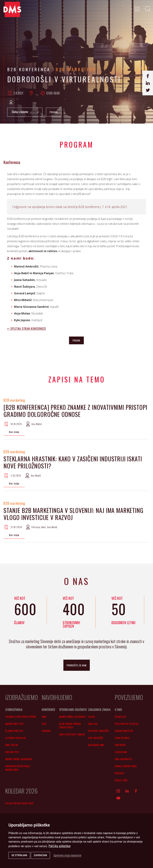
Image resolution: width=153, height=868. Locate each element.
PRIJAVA (54, 112)
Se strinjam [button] (19, 855)
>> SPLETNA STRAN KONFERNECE (26, 329)
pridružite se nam (76, 665)
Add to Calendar (25, 112)
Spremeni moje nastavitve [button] (67, 855)
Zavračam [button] (40, 855)
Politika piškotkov (60, 846)
